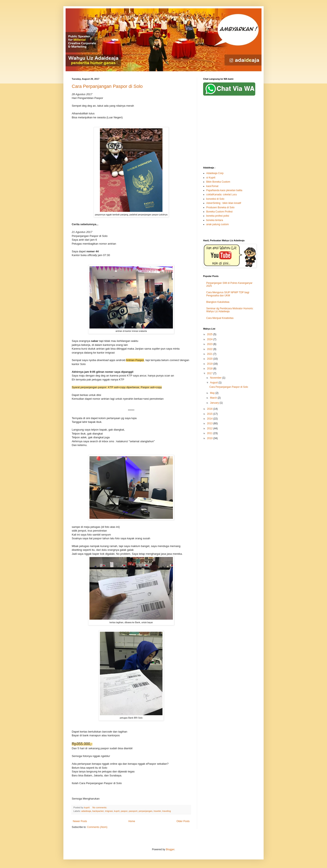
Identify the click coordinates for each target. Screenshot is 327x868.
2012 (210, 428)
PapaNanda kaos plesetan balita (224, 190)
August (214, 383)
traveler (157, 811)
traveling (167, 811)
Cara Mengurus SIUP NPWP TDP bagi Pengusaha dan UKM (228, 294)
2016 (210, 409)
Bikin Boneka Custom (218, 182)
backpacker (98, 811)
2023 (210, 344)
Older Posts (183, 821)
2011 (210, 433)
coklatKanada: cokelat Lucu (222, 195)
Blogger (170, 849)
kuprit (117, 811)
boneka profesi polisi (218, 216)
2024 (210, 339)
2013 (210, 423)
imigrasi (109, 811)
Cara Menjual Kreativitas (220, 318)
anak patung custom (218, 224)
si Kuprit (211, 178)
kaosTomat (212, 186)
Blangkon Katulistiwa (218, 302)
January (215, 403)
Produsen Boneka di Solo (220, 207)
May (213, 393)
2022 (210, 349)
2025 (210, 334)
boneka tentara (215, 220)
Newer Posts (80, 821)
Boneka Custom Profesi (219, 212)
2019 (210, 364)
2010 (210, 438)
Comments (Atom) (97, 827)
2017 (210, 373)
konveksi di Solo (215, 199)
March (214, 398)
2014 (210, 419)
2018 (210, 369)
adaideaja (86, 811)
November (216, 378)
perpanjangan (146, 811)
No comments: (100, 807)
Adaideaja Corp (215, 173)
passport (133, 811)
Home (132, 821)
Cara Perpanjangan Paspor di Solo (107, 86)
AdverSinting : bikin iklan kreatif (224, 203)
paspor (124, 811)
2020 (210, 359)
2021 (210, 354)
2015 (210, 414)
